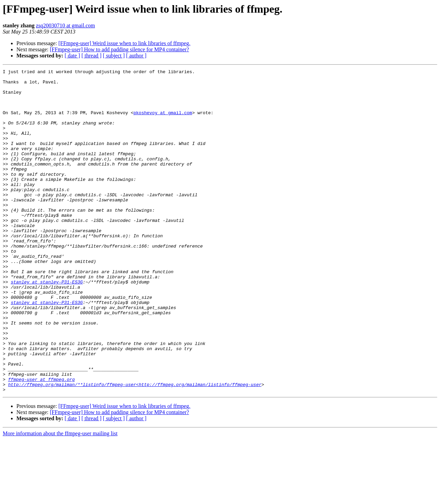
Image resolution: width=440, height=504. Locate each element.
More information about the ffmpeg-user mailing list (60, 498)
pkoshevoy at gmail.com (163, 122)
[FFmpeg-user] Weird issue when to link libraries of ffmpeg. (124, 43)
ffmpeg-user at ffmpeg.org (42, 442)
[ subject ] (114, 56)
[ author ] (136, 56)
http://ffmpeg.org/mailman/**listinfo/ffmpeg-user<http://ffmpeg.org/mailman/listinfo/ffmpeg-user (135, 448)
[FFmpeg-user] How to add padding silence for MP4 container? (119, 49)
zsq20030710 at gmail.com (65, 25)
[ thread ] (91, 56)
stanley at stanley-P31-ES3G (47, 325)
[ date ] (72, 56)
